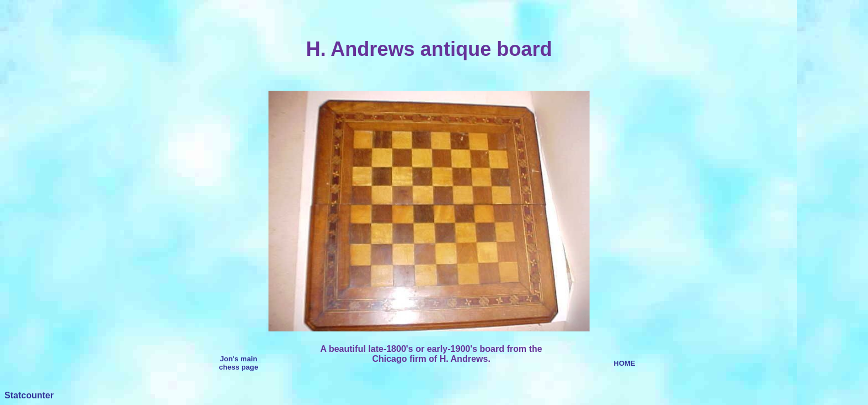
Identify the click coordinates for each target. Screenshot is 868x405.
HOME (625, 363)
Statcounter (29, 395)
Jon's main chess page (239, 363)
